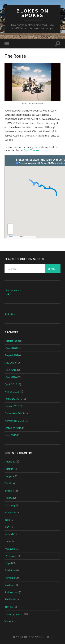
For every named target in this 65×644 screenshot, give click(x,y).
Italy (7, 541)
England (9, 490)
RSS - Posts (11, 314)
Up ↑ (50, 637)
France (9, 498)
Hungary (10, 512)
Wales (8, 621)
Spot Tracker (32, 150)
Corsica (9, 483)
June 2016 (11, 370)
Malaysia (10, 549)
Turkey (9, 607)
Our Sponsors (13, 290)
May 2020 (11, 348)
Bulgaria (10, 476)
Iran (7, 527)
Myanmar (10, 556)
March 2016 (12, 391)
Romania (10, 578)
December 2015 (14, 413)
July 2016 (10, 362)
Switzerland (12, 592)
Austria (9, 469)
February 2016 (13, 399)
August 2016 (12, 355)
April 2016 (11, 384)
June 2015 (11, 435)
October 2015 (13, 428)
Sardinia (9, 585)
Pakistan (10, 570)
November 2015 (14, 421)
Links (8, 294)
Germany (10, 505)
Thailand (10, 599)
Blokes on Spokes (33, 13)
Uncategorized (13, 614)
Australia (10, 461)
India (7, 520)
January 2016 (12, 406)
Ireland (9, 534)
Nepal (8, 563)
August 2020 (12, 341)
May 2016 (11, 377)
